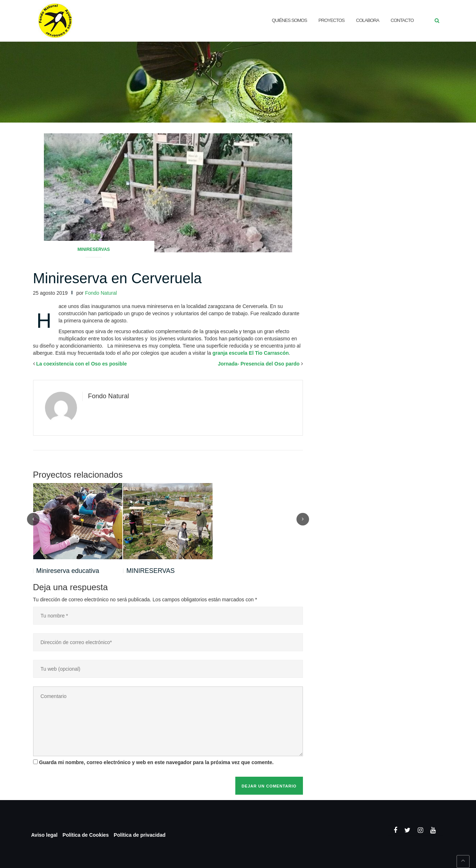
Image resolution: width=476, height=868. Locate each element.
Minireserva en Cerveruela (117, 278)
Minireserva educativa (68, 571)
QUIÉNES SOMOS (290, 20)
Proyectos (331, 20)
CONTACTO (402, 20)
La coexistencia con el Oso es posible (81, 364)
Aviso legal (44, 835)
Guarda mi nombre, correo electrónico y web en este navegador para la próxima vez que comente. (156, 762)
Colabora (368, 20)
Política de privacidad (140, 835)
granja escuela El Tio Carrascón (250, 353)
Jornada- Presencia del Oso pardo (259, 364)
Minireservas (94, 249)
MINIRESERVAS (150, 571)
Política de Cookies (86, 835)
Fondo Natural (101, 293)
